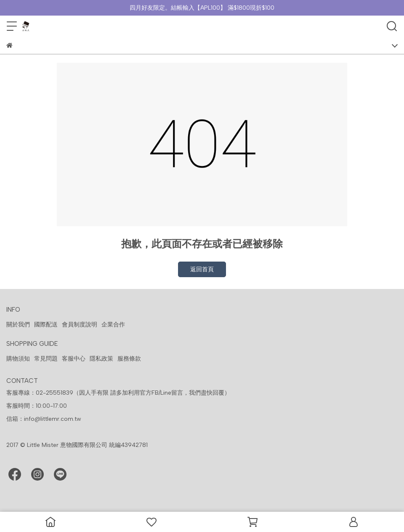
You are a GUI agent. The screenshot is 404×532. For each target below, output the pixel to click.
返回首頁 (202, 269)
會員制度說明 (80, 325)
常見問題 (46, 359)
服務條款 (129, 359)
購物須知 (18, 359)
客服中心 (74, 359)
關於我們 (18, 325)
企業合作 (113, 325)
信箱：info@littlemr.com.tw (44, 419)
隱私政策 (101, 359)
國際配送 (46, 325)
